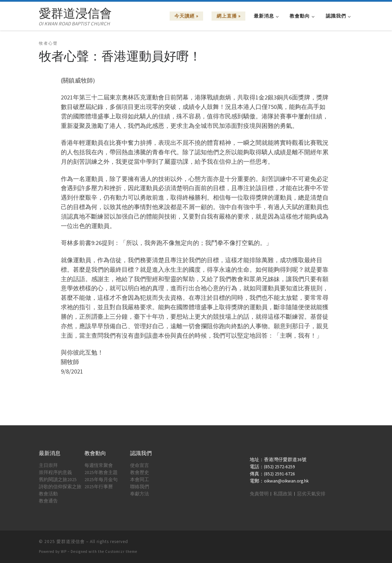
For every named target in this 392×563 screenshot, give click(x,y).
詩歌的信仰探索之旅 (60, 487)
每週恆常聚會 (99, 465)
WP (64, 551)
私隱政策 (283, 494)
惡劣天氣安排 (311, 494)
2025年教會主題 (101, 472)
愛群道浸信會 (71, 542)
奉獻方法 (140, 494)
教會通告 (48, 501)
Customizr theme (121, 551)
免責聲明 (259, 494)
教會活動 (48, 494)
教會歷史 (140, 472)
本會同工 (140, 480)
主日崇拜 (48, 465)
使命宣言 (140, 465)
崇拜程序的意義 (55, 472)
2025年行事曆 (99, 487)
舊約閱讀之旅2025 (58, 480)
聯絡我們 (140, 487)
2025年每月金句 (101, 480)
